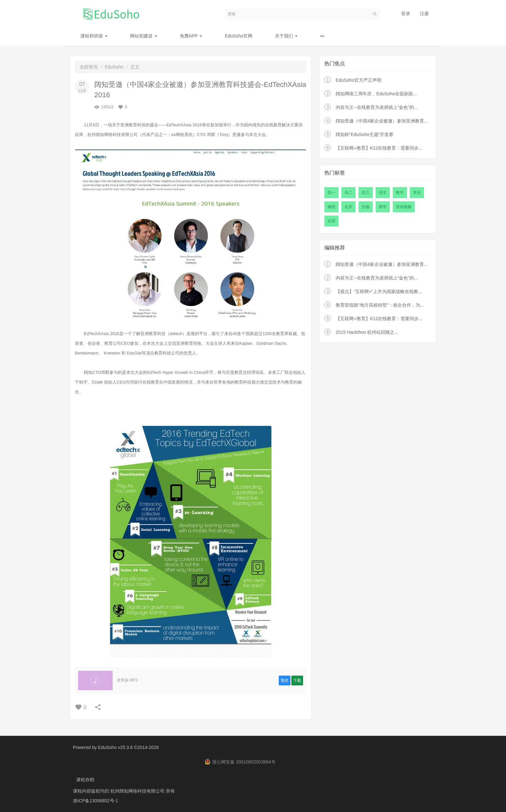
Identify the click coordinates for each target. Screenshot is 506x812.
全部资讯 (89, 67)
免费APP (191, 36)
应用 (331, 221)
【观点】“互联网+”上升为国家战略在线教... (379, 291)
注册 (424, 14)
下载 (297, 680)
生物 (366, 207)
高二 (349, 193)
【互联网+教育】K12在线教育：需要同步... (379, 148)
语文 (383, 193)
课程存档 (85, 780)
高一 (331, 193)
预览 (285, 680)
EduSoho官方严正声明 (359, 80)
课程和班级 (94, 36)
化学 (349, 207)
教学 (383, 207)
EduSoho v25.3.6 (115, 747)
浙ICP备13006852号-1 (96, 801)
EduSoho (114, 67)
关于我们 (286, 36)
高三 (366, 193)
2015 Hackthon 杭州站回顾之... (367, 332)
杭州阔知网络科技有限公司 (138, 791)
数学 (400, 193)
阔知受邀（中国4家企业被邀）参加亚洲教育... (382, 121)
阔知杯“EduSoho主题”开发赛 (364, 134)
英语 (417, 193)
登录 (406, 14)
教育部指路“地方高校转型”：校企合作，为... (380, 305)
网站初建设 (144, 36)
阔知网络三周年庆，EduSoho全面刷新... (376, 94)
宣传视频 (404, 207)
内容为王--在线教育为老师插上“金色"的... (377, 107)
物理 (331, 207)
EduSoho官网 (238, 36)
